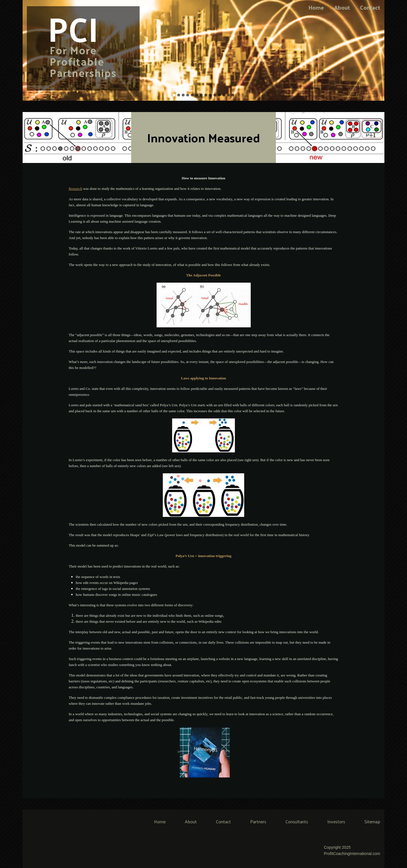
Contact (370, 7)
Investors (336, 821)
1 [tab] (174, 95)
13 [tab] (228, 95)
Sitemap (372, 821)
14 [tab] (233, 95)
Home (316, 7)
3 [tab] (183, 95)
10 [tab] (215, 95)
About (342, 7)
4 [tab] (188, 95)
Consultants (297, 821)
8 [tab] (206, 95)
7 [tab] (201, 95)
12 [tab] (224, 95)
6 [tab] (197, 95)
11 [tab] (219, 95)
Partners (258, 821)
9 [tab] (210, 95)
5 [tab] (192, 95)
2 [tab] (179, 95)
